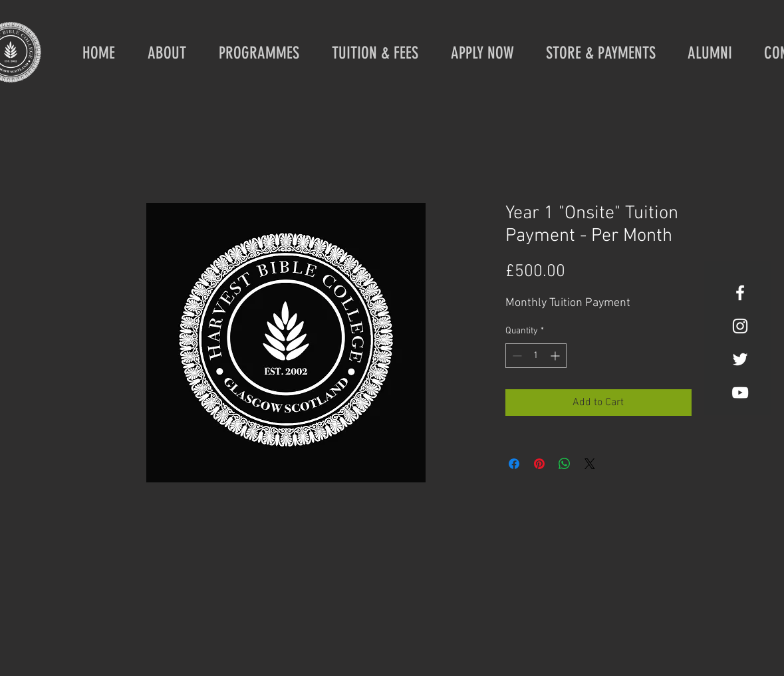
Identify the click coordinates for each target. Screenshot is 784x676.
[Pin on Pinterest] (539, 464)
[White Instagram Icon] (740, 326)
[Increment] (556, 356)
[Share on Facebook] (514, 464)
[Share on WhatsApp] (565, 464)
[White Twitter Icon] (740, 359)
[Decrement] (516, 356)
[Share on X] (590, 464)
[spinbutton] (536, 356)
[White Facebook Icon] (740, 293)
